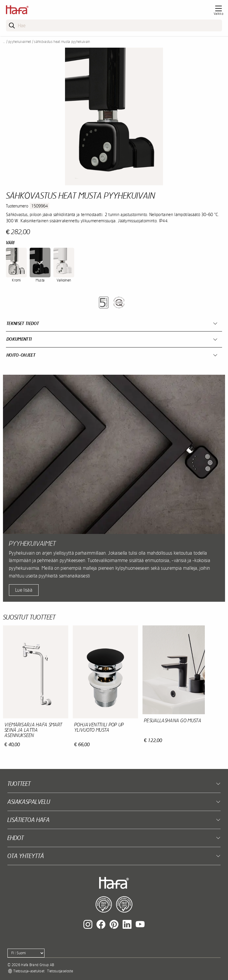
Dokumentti (19, 339)
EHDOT (16, 838)
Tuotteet (19, 784)
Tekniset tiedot (23, 323)
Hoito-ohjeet (21, 355)
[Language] (26, 953)
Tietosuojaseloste (60, 971)
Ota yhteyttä (26, 856)
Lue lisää (24, 590)
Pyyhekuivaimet (20, 42)
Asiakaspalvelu (29, 802)
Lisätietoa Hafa (28, 820)
